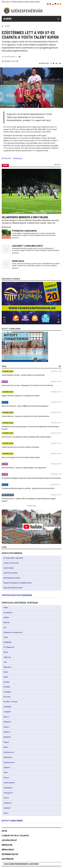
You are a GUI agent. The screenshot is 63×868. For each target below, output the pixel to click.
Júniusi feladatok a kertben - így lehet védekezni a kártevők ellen (23, 375)
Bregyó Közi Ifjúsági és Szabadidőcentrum (18, 583)
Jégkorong (7, 657)
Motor (6, 717)
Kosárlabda (7, 692)
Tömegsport (8, 793)
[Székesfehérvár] (23, 11)
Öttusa (6, 727)
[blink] (60, 4)
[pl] (53, 4)
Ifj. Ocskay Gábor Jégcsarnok (13, 558)
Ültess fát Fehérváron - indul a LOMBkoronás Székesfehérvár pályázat (25, 406)
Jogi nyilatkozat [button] (9, 840)
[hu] (48, 4)
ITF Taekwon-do (9, 647)
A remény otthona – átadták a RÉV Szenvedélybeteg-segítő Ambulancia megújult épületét (29, 500)
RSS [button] (3, 831)
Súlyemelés (7, 757)
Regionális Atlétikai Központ (13, 588)
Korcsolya (7, 697)
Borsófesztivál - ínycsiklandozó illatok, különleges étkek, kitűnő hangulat (26, 437)
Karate (6, 672)
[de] (55, 4)
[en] (50, 4)
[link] (31, 303)
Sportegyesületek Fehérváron (17, 595)
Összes (57, 165)
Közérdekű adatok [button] (10, 854)
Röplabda (7, 737)
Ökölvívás (7, 722)
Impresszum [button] (7, 845)
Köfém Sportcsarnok (11, 573)
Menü (8, 19)
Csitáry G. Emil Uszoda (11, 563)
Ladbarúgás (7, 707)
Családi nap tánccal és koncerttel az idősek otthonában (20, 447)
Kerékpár (7, 682)
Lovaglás (7, 712)
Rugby (6, 742)
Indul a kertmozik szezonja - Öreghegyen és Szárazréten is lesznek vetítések (27, 385)
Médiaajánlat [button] (8, 850)
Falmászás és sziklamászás (13, 632)
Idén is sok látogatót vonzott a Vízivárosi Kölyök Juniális (21, 457)
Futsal (6, 637)
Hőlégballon (8, 642)
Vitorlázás (7, 803)
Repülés (6, 732)
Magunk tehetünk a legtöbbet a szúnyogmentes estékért (21, 396)
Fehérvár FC (7, 158)
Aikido (6, 608)
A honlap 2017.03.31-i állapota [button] (15, 836)
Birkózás (7, 622)
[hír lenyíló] (60, 366)
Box (5, 627)
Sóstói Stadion (9, 568)
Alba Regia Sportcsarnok (12, 578)
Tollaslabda (7, 788)
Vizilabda (7, 808)
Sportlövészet (8, 752)
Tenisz (6, 778)
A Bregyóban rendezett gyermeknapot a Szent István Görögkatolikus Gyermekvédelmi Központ (30, 428)
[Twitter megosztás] (54, 63)
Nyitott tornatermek (12, 821)
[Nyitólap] (2, 26)
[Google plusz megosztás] (57, 63)
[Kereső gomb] (58, 19)
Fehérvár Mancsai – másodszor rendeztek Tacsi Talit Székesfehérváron (25, 416)
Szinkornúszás (9, 762)
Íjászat (6, 652)
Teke (5, 773)
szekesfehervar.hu (11, 57)
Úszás (6, 798)
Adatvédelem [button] (8, 859)
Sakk (5, 747)
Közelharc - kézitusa (10, 702)
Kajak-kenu (7, 667)
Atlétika (6, 617)
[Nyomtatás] (60, 63)
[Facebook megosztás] (51, 63)
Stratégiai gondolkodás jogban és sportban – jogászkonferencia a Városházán (28, 488)
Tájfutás (6, 767)
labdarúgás (19, 158)
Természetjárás (9, 783)
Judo (5, 662)
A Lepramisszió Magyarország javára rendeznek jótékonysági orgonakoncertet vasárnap (31, 478)
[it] (58, 4)
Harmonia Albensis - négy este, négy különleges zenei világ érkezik (24, 468)
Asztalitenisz (8, 613)
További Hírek (31, 506)
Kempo (6, 677)
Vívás (5, 813)
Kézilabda (7, 687)
